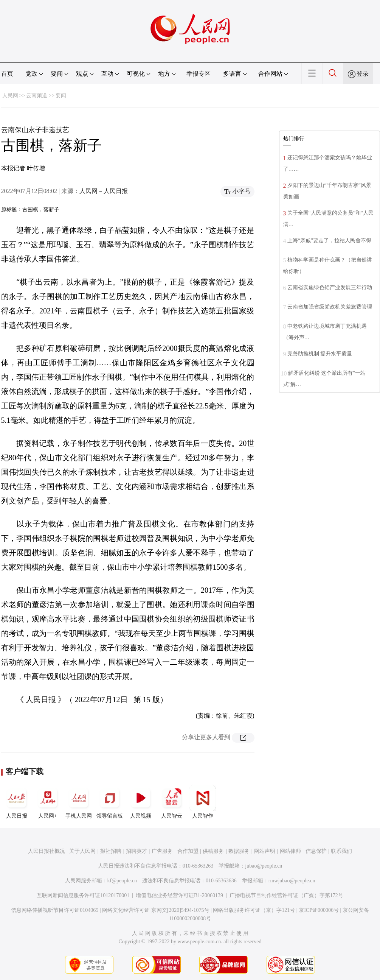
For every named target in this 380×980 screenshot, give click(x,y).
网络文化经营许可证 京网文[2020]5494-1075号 (156, 910)
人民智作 (203, 802)
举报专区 (199, 74)
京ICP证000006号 (319, 910)
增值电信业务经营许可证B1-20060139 (179, 895)
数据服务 (239, 851)
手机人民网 (79, 802)
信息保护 (316, 851)
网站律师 (290, 851)
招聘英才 (136, 851)
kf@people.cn (122, 881)
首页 (7, 74)
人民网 (10, 96)
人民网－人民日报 (104, 191)
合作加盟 (188, 851)
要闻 (61, 96)
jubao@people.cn (264, 866)
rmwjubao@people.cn (292, 881)
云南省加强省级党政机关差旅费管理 (330, 307)
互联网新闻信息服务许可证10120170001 (83, 895)
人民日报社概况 (47, 851)
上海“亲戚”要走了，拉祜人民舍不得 (329, 241)
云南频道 (37, 96)
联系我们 (341, 851)
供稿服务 (213, 851)
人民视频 (141, 802)
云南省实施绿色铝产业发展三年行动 (330, 287)
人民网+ (48, 802)
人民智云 (172, 802)
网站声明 (265, 851)
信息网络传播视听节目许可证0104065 (55, 910)
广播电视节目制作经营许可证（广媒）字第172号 (286, 895)
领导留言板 (110, 802)
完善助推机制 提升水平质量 (320, 354)
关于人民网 (82, 851)
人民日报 (17, 802)
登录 (363, 74)
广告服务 (162, 851)
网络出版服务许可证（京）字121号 (254, 910)
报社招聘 (111, 851)
